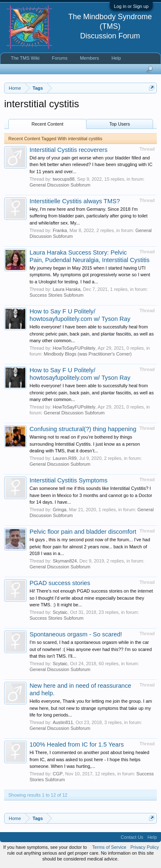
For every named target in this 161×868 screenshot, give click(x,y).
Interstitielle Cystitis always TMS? (75, 201)
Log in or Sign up (131, 6)
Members (89, 58)
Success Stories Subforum (57, 295)
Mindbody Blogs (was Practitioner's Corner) (88, 354)
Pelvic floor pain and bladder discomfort (83, 532)
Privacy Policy (145, 847)
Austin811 (63, 722)
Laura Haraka (67, 289)
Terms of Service (109, 847)
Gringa (60, 510)
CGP (58, 774)
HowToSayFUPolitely (74, 348)
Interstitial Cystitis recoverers (68, 150)
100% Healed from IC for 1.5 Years (77, 744)
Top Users (120, 124)
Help (116, 58)
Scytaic (60, 612)
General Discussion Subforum (60, 185)
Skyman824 (65, 561)
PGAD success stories (60, 583)
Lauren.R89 (65, 458)
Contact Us (132, 837)
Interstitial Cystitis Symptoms (68, 480)
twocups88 (64, 179)
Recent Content (47, 124)
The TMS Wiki (25, 58)
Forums (60, 58)
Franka (60, 230)
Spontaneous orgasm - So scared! (76, 634)
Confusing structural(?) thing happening (83, 429)
